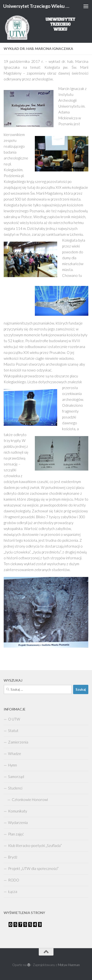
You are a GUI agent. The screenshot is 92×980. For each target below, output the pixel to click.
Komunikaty (18, 811)
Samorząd (16, 777)
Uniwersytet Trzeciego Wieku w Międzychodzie (36, 6)
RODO (14, 880)
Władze (15, 754)
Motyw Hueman (69, 965)
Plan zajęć (16, 834)
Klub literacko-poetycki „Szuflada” (35, 845)
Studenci (15, 788)
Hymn (13, 765)
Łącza (13, 891)
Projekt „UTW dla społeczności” (33, 868)
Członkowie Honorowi (30, 800)
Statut (13, 731)
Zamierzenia (18, 742)
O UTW (14, 719)
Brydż (13, 857)
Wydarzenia (18, 822)
